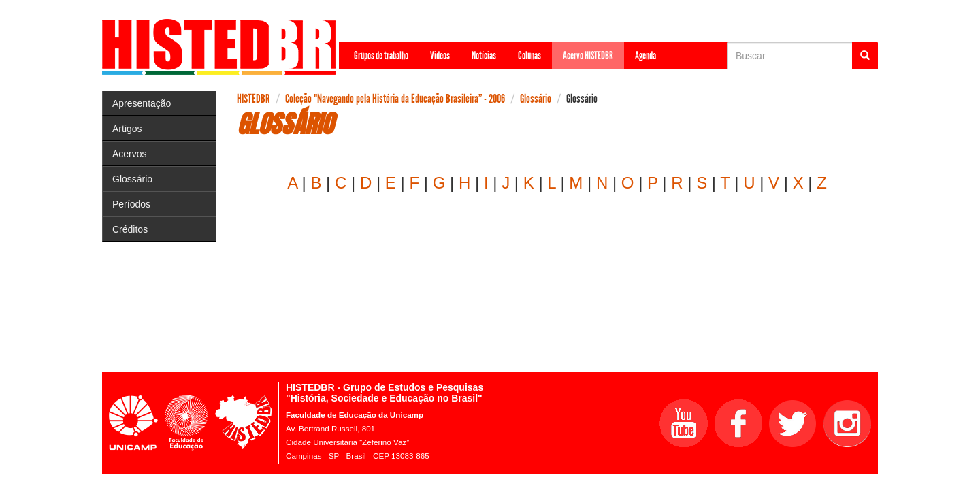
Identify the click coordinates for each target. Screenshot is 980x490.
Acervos (130, 154)
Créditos (130, 229)
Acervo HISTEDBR (588, 55)
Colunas (529, 55)
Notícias (484, 55)
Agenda (646, 55)
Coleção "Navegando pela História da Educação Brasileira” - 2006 (395, 99)
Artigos (127, 129)
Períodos (131, 204)
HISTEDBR (254, 99)
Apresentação (142, 103)
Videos (440, 55)
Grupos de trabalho (381, 55)
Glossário (132, 179)
